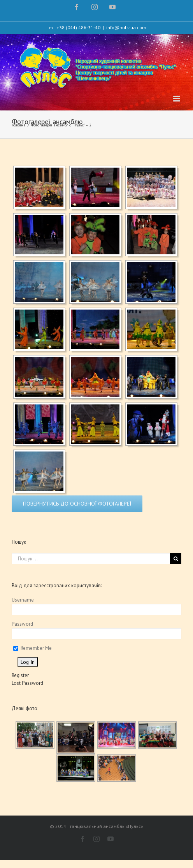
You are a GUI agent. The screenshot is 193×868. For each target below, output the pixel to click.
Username (23, 600)
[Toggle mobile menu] (177, 99)
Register (20, 675)
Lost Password (27, 683)
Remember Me (32, 648)
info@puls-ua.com (126, 27)
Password (22, 624)
